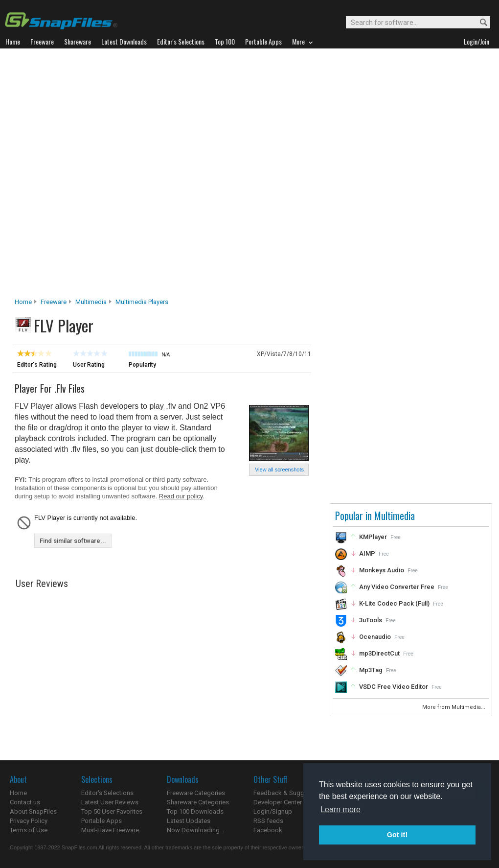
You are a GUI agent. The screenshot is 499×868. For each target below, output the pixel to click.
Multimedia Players (142, 302)
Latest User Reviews (110, 802)
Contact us (25, 802)
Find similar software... (73, 541)
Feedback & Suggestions (289, 793)
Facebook (268, 830)
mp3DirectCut (379, 653)
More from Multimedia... (454, 707)
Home (23, 302)
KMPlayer (373, 537)
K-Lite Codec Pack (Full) (394, 603)
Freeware (54, 302)
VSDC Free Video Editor (394, 687)
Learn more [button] (340, 809)
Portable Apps (102, 821)
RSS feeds (268, 821)
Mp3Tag (371, 670)
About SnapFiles (33, 811)
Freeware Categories (196, 793)
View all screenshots (279, 469)
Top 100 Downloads (195, 811)
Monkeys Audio (382, 570)
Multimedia (91, 302)
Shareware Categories (198, 802)
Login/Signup (273, 811)
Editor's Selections (107, 793)
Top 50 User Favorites (112, 811)
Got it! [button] (397, 835)
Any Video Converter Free (397, 587)
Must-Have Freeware (110, 830)
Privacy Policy (29, 821)
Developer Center (278, 802)
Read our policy (181, 496)
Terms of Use (29, 830)
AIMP (367, 553)
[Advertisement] (120, 176)
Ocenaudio (375, 637)
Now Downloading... (195, 830)
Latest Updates (189, 821)
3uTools (371, 620)
